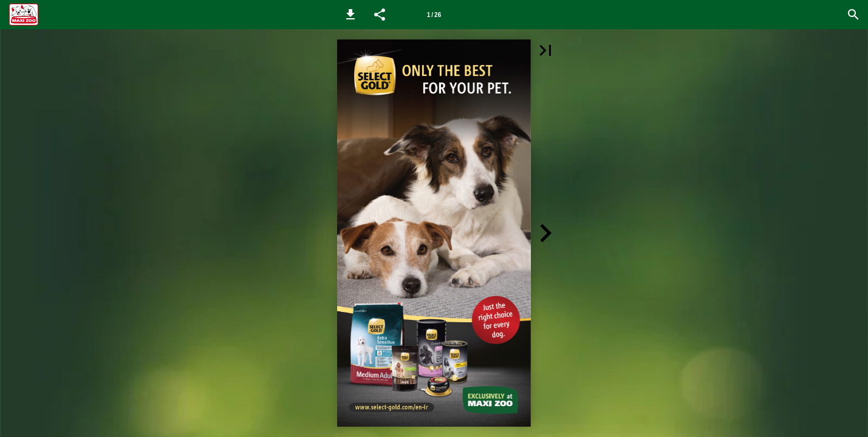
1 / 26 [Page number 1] (434, 15)
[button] (350, 15)
